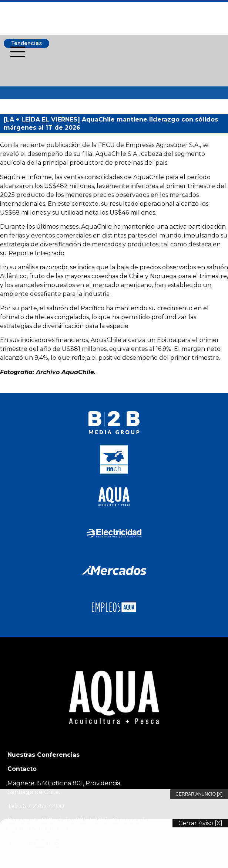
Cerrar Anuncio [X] (199, 794)
